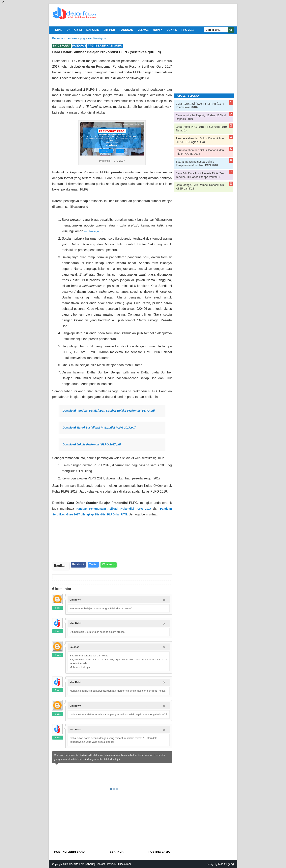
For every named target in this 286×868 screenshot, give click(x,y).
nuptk (158, 30)
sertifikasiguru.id (94, 231)
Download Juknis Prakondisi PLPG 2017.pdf (92, 444)
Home (58, 30)
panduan (126, 30)
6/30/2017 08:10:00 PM (149, 730)
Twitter (93, 564)
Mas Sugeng (226, 864)
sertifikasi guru (109, 46)
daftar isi (74, 30)
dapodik (93, 30)
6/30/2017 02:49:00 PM (149, 682)
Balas (58, 608)
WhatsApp (109, 564)
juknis (172, 30)
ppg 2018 (188, 30)
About (90, 864)
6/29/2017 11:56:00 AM (149, 600)
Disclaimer (125, 864)
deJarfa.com (77, 864)
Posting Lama (159, 852)
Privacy (112, 864)
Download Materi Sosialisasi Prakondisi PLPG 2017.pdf (99, 428)
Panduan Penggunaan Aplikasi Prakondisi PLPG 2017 (114, 509)
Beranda (117, 852)
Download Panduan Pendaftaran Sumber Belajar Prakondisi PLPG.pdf (109, 411)
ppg (91, 46)
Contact (100, 864)
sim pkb (109, 30)
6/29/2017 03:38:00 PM (149, 623)
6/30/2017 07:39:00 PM (149, 706)
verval (143, 30)
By (62, 46)
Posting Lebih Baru (69, 852)
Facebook (78, 564)
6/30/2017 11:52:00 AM (149, 647)
